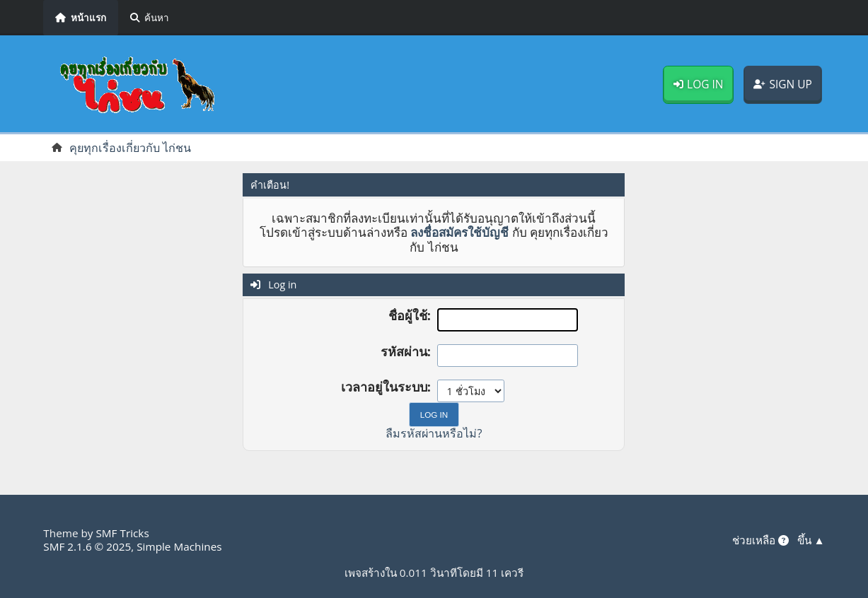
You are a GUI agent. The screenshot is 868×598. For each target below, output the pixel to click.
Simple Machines (179, 546)
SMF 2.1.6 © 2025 (87, 546)
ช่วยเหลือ (760, 540)
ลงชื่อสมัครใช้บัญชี (459, 232)
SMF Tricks (122, 533)
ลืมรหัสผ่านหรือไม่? (434, 433)
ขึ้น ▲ (811, 540)
